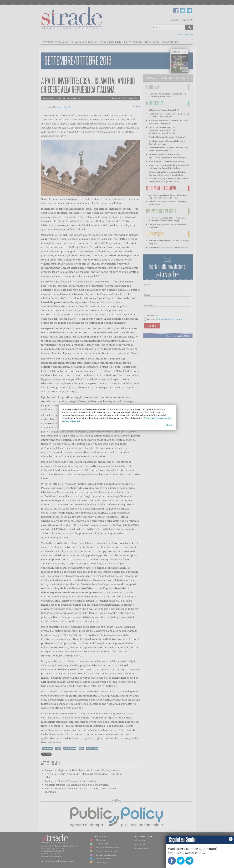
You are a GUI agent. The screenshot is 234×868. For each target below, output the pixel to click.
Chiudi (169, 425)
